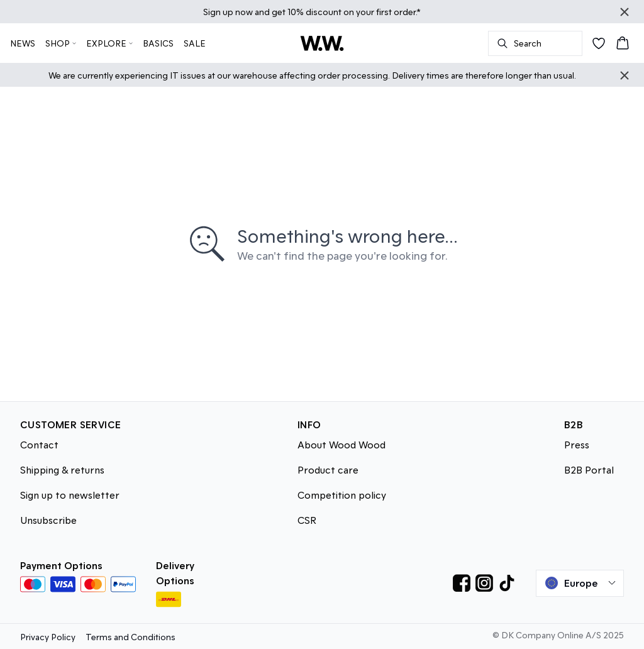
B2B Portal (589, 469)
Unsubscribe (48, 520)
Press (577, 444)
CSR (307, 520)
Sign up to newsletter (70, 495)
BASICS (158, 43)
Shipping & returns (62, 469)
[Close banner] (625, 12)
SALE (195, 43)
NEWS (23, 43)
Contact (39, 444)
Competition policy (342, 495)
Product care (328, 469)
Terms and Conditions (130, 637)
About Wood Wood (341, 444)
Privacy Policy (48, 637)
